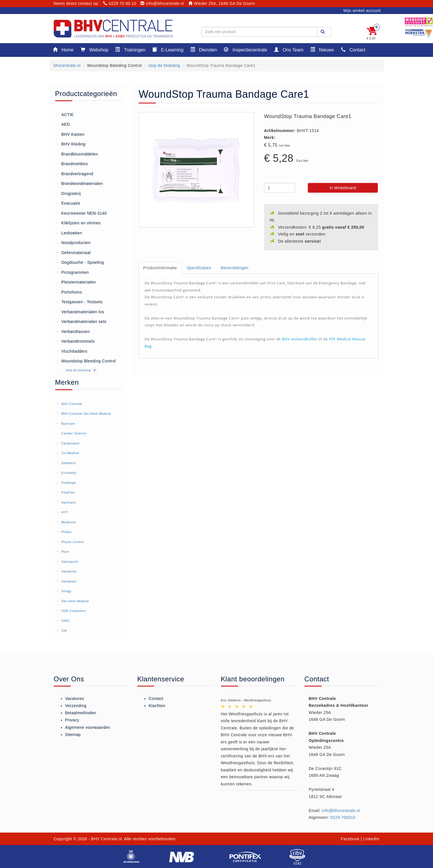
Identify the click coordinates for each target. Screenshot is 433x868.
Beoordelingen (235, 268)
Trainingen (130, 50)
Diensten (204, 50)
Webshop (95, 50)
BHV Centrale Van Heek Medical (86, 414)
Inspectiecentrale (245, 50)
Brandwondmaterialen (80, 183)
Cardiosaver (70, 443)
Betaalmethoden (81, 713)
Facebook (350, 839)
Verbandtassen (73, 331)
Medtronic (69, 522)
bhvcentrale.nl (67, 65)
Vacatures (75, 699)
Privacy (72, 720)
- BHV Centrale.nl (105, 839)
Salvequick (69, 562)
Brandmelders (72, 163)
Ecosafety (69, 473)
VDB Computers (73, 611)
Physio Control (72, 542)
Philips (66, 532)
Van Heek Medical (75, 601)
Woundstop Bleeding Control (86, 361)
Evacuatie (68, 203)
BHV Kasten (71, 134)
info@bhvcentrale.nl (162, 3)
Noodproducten (74, 242)
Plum (65, 552)
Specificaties (199, 268)
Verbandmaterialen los (80, 312)
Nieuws (322, 50)
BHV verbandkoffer (300, 339)
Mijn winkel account (362, 11)
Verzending (76, 706)
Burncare (68, 424)
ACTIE (65, 114)
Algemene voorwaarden (88, 727)
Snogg (66, 591)
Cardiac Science (74, 433)
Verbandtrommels (76, 341)
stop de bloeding (164, 65)
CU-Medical (70, 453)
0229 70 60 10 (120, 3)
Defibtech (68, 463)
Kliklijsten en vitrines (79, 223)
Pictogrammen (73, 272)
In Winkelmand (343, 188)
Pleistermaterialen (76, 282)
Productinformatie (160, 268)
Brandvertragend (75, 173)
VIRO (65, 621)
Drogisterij (69, 193)
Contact (353, 50)
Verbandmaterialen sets (82, 321)
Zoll (64, 630)
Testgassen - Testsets (80, 302)
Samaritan (69, 571)
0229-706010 (343, 817)
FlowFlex (68, 492)
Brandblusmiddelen (77, 154)
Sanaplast (69, 581)
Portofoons (69, 292)
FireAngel (69, 483)
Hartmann (69, 502)
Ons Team (289, 50)
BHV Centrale (72, 404)
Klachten (157, 706)
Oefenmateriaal (74, 252)
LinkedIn (371, 839)
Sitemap (73, 735)
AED (63, 124)
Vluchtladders (72, 351)
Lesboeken (69, 233)
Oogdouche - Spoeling (80, 262)
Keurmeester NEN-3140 (82, 213)
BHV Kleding (71, 144)
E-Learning (168, 50)
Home (63, 50)
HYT (65, 512)
